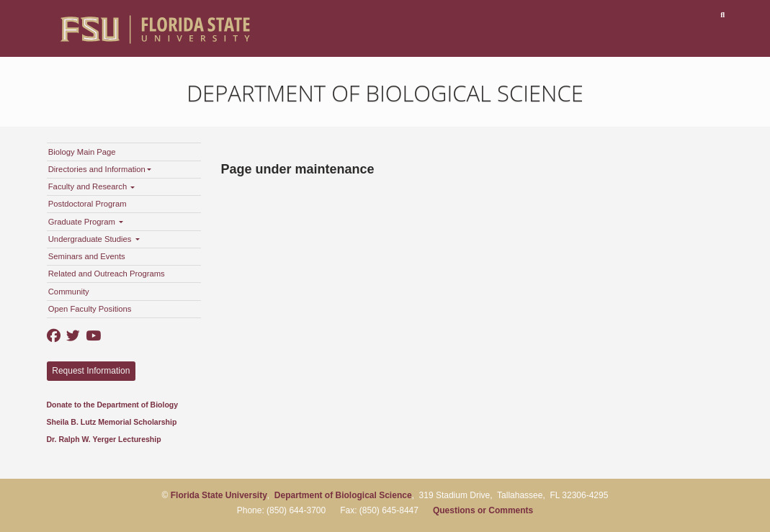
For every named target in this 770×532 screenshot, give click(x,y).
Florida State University (219, 495)
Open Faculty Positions (90, 309)
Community (69, 292)
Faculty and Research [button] (92, 186)
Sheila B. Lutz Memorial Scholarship (112, 422)
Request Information (91, 371)
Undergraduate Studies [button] (94, 239)
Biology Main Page (82, 152)
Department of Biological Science (385, 93)
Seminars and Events (87, 256)
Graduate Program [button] (86, 222)
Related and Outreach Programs (107, 274)
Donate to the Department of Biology (113, 405)
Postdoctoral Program (88, 204)
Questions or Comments (483, 510)
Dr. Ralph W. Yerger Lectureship (104, 439)
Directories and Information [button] (100, 169)
